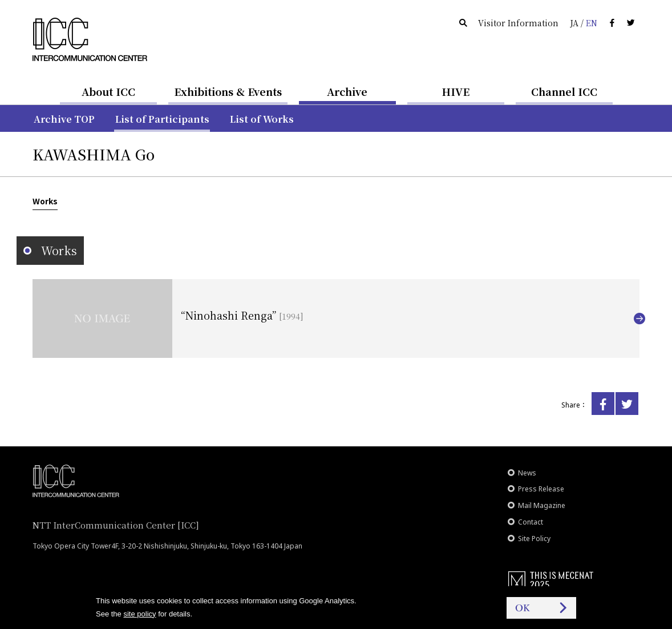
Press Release (541, 489)
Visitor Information (518, 23)
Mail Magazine (542, 505)
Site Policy (534, 539)
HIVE (456, 91)
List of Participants (162, 119)
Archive (347, 91)
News (527, 473)
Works (45, 201)
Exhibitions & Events (228, 91)
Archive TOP (64, 119)
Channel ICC (564, 91)
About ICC (108, 91)
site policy (139, 614)
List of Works (262, 119)
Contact (531, 522)
